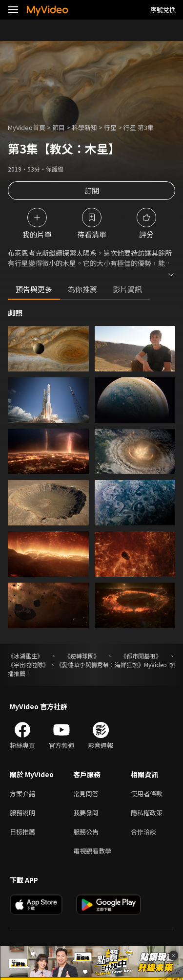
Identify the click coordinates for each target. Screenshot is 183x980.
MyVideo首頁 (27, 127)
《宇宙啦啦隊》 (28, 664)
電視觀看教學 (92, 851)
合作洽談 (143, 832)
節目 (59, 127)
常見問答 (86, 794)
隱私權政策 (147, 813)
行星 (110, 127)
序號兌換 (163, 10)
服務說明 (22, 813)
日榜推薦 (22, 832)
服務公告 (86, 832)
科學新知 (84, 127)
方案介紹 (22, 794)
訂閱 (92, 190)
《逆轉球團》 (82, 656)
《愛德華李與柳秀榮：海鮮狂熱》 (100, 664)
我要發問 (86, 813)
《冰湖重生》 (25, 656)
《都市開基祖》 (141, 656)
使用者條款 (147, 794)
